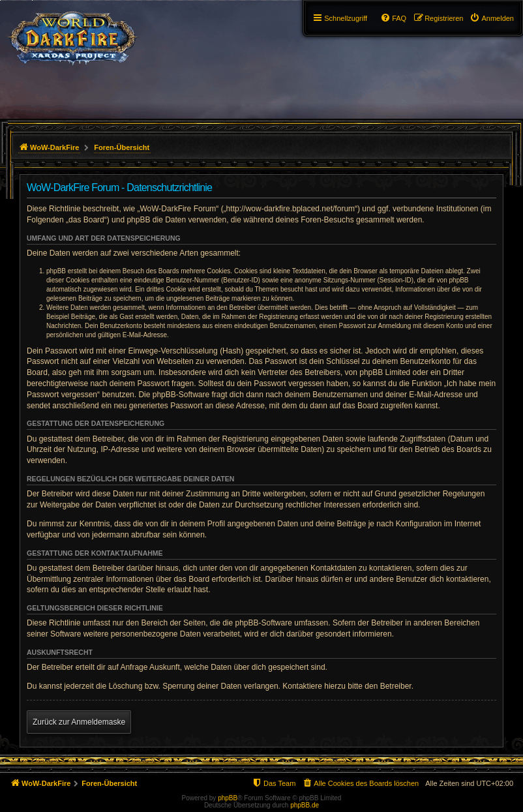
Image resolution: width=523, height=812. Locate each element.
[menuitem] (492, 18)
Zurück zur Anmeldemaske (79, 722)
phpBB (228, 798)
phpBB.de (305, 805)
